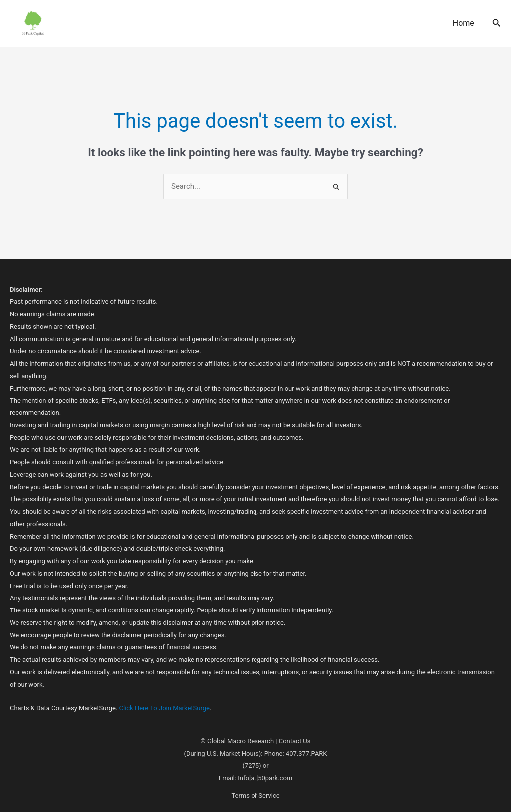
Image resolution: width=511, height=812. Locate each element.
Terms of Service (255, 795)
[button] (497, 23)
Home (463, 23)
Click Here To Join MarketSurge (164, 708)
